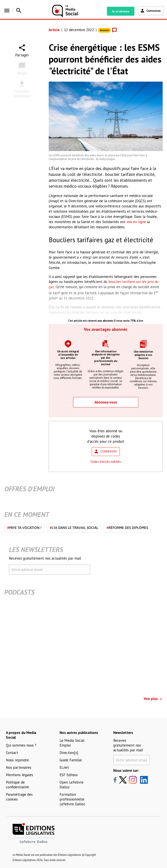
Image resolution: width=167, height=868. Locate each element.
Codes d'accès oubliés (106, 462)
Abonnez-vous (106, 402)
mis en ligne (136, 222)
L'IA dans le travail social (74, 528)
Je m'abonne (121, 11)
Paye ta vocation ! (24, 528)
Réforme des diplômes (127, 528)
